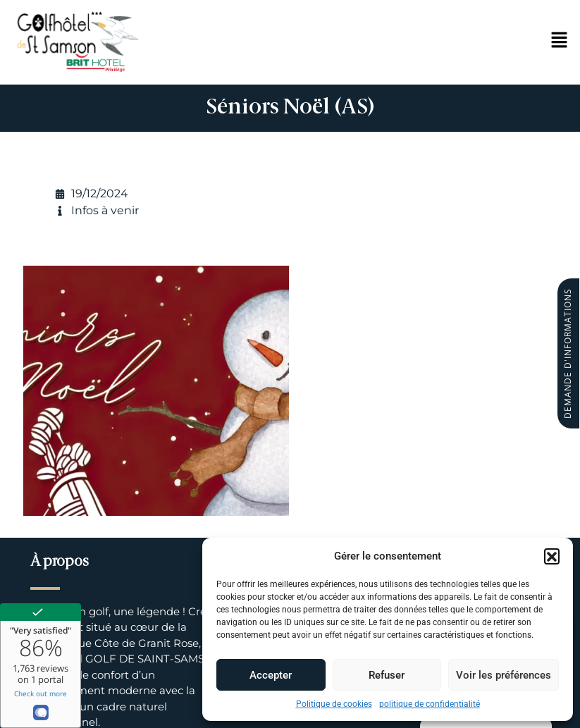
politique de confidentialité (430, 704)
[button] (552, 556)
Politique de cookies (334, 704)
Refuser (387, 675)
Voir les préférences (504, 675)
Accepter (271, 675)
